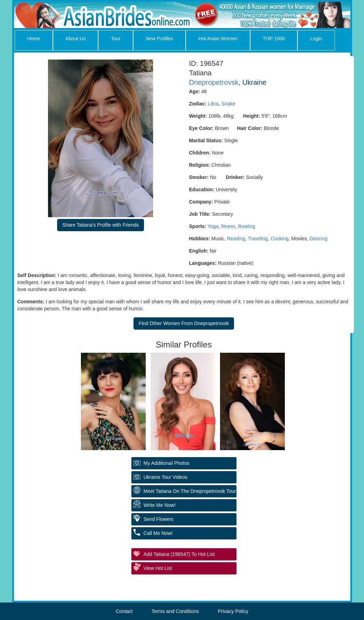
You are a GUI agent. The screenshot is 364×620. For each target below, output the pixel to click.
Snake (228, 104)
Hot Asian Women (218, 39)
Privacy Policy (233, 611)
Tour (115, 39)
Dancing (318, 239)
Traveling (258, 239)
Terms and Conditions (175, 611)
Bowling (247, 226)
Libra (213, 104)
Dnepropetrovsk (214, 82)
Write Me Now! (160, 505)
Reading (236, 239)
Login (316, 39)
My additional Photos (167, 463)
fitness (228, 226)
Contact (124, 611)
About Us (76, 39)
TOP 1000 (274, 39)
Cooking (279, 239)
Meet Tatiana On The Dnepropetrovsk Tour (190, 491)
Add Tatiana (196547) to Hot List (179, 554)
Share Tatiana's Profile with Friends (101, 225)
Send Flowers (159, 519)
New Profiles (160, 39)
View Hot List (158, 568)
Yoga (213, 226)
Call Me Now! (158, 533)
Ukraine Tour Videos (166, 477)
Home (34, 39)
